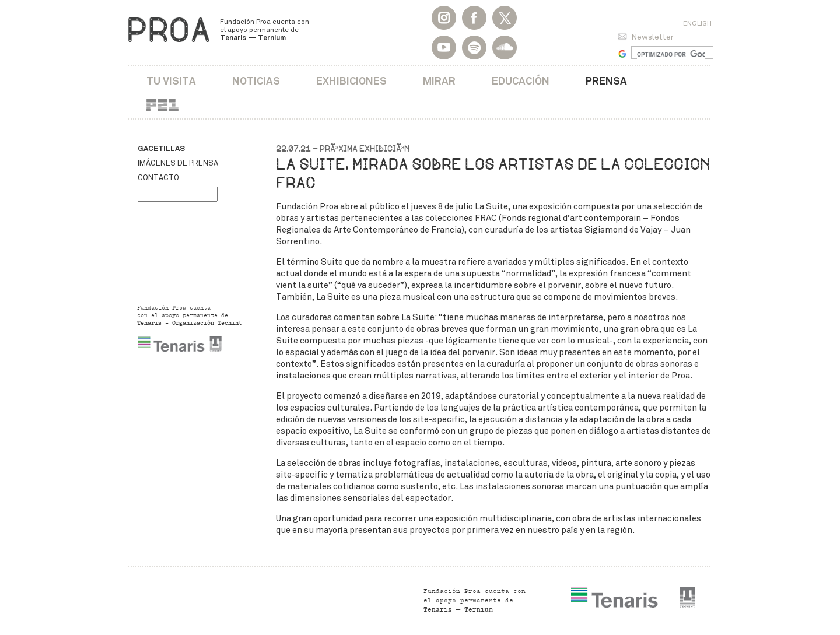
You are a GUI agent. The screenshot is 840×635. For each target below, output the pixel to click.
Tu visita (171, 81)
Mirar (439, 81)
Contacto (158, 178)
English (697, 23)
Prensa (606, 81)
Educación (521, 81)
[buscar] (671, 54)
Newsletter (652, 37)
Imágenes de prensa (178, 163)
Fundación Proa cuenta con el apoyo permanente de (265, 30)
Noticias (256, 81)
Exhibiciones (351, 81)
